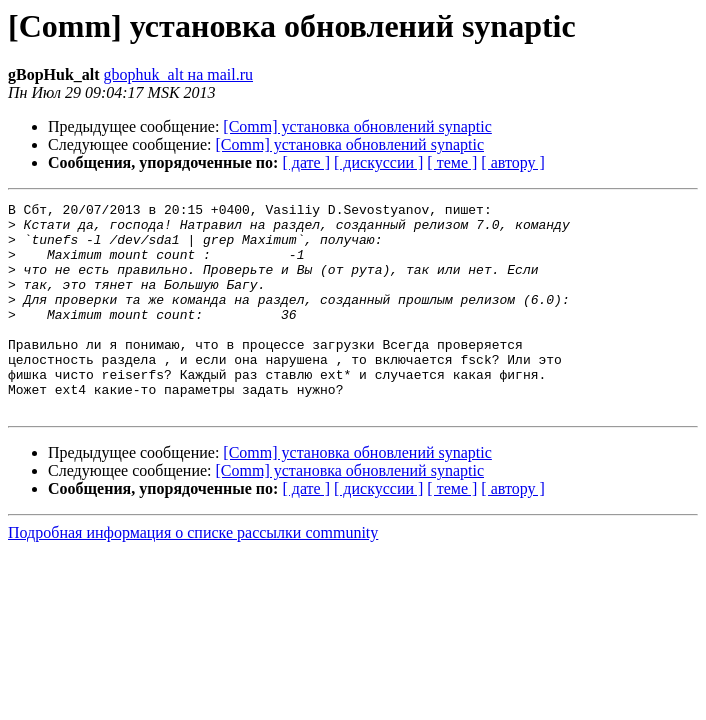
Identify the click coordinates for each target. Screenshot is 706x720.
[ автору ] (512, 162)
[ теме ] (452, 162)
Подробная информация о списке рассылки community (193, 574)
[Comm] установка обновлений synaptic (357, 126)
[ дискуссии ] (378, 162)
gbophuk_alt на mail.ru (178, 74)
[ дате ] (306, 162)
